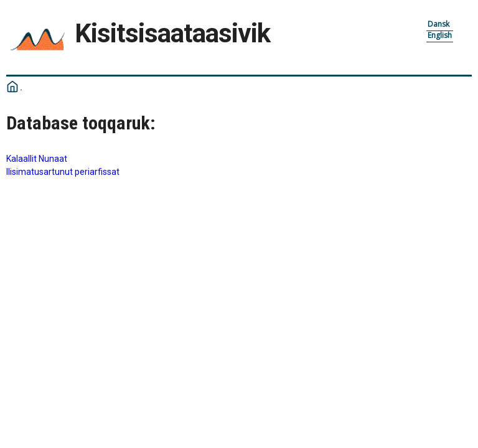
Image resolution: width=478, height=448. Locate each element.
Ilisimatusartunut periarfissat (63, 172)
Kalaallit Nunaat (37, 159)
